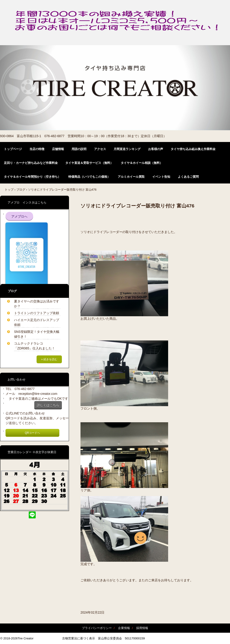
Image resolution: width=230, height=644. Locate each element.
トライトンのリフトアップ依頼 (37, 313)
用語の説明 (79, 149)
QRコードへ (32, 433)
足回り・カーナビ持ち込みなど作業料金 (31, 163)
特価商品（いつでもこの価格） (89, 177)
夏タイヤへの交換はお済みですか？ (37, 304)
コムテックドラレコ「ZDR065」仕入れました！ (34, 346)
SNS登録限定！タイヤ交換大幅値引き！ (37, 334)
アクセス (100, 149)
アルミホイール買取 (131, 177)
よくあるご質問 (188, 177)
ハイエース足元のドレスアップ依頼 (37, 322)
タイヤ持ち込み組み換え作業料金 (193, 149)
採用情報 (142, 628)
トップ (9, 190)
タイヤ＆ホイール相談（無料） (142, 163)
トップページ (13, 149)
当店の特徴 (37, 149)
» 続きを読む (49, 359)
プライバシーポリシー (97, 628)
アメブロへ (19, 216)
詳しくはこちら (48, 405)
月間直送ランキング (127, 149)
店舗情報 (58, 149)
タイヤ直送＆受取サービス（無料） (89, 163)
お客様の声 (156, 149)
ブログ (21, 190)
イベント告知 (161, 177)
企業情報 (124, 628)
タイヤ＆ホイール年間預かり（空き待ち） (32, 177)
